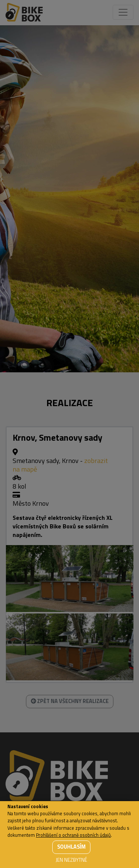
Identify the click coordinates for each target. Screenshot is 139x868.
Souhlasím (71, 847)
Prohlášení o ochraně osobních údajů (73, 835)
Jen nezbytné (71, 860)
